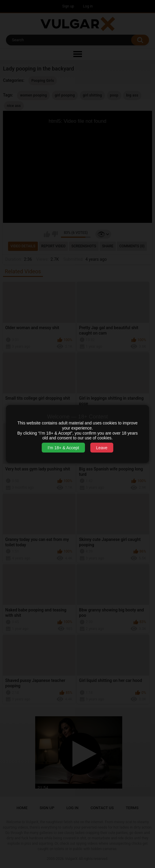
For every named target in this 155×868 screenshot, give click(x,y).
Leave (102, 448)
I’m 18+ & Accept (63, 448)
